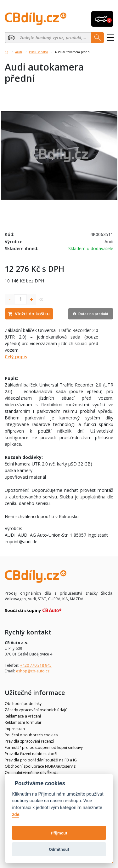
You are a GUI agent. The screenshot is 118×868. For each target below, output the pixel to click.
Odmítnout (59, 849)
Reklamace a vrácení (23, 716)
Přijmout (59, 833)
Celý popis (16, 357)
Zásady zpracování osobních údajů (36, 710)
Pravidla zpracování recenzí (29, 741)
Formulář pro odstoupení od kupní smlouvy (44, 747)
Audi (19, 52)
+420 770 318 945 (36, 665)
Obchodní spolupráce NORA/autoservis (40, 766)
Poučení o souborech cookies (31, 735)
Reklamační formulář (23, 722)
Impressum (15, 729)
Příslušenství (38, 52)
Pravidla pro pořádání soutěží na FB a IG (41, 760)
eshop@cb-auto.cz (33, 671)
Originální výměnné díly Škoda (32, 773)
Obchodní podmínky (23, 704)
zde (16, 815)
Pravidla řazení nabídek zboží (31, 754)
